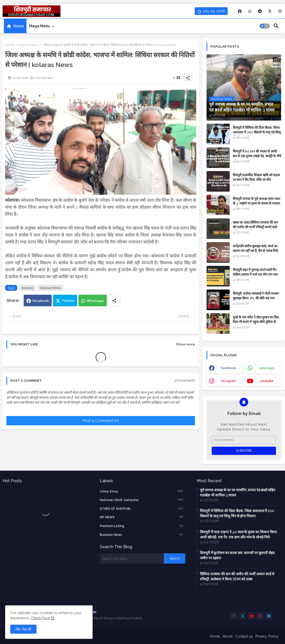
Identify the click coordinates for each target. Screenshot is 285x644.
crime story (142, 491)
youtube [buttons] (267, 381)
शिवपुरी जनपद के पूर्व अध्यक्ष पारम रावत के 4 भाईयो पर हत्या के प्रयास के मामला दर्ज (256, 203)
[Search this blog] (132, 558)
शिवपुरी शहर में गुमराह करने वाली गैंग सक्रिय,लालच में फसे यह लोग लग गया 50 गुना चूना (255, 274)
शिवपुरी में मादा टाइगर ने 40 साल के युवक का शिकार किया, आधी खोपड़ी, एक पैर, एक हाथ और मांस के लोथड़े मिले (239, 535)
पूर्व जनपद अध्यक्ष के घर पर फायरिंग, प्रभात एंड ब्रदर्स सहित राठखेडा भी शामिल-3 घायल (238, 493)
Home (19, 26)
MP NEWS (142, 517)
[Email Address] (244, 440)
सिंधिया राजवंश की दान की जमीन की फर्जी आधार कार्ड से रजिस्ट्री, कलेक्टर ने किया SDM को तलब (237, 577)
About (228, 636)
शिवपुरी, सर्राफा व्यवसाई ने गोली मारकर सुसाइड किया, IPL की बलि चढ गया (256, 296)
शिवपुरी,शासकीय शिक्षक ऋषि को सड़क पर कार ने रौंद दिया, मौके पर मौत (256, 177)
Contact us (244, 636)
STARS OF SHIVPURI (142, 509)
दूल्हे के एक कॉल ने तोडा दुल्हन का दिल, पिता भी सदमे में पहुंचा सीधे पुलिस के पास (256, 322)
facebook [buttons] (228, 368)
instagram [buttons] (228, 381)
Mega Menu (39, 26)
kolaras (27, 288)
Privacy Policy (267, 636)
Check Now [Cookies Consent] (40, 618)
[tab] (15, 26)
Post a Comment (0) (101, 421)
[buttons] (240, 11)
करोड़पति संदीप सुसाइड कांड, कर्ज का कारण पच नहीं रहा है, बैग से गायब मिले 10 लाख (255, 251)
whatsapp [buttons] (267, 368)
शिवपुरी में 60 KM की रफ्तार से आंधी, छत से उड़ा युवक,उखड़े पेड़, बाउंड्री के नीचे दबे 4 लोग (257, 156)
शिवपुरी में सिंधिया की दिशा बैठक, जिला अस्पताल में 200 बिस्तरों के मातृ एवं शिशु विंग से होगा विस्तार (257, 132)
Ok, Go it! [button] (23, 629)
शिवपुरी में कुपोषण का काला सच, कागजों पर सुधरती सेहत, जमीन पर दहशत (238, 555)
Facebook (41, 301)
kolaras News (29, 45)
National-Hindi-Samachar (142, 500)
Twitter (68, 301)
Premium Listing (142, 526)
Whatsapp (95, 301)
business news (142, 535)
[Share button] (114, 300)
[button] (265, 26)
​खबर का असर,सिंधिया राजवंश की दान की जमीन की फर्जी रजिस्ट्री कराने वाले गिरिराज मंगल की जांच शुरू (255, 227)
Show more (186, 344)
